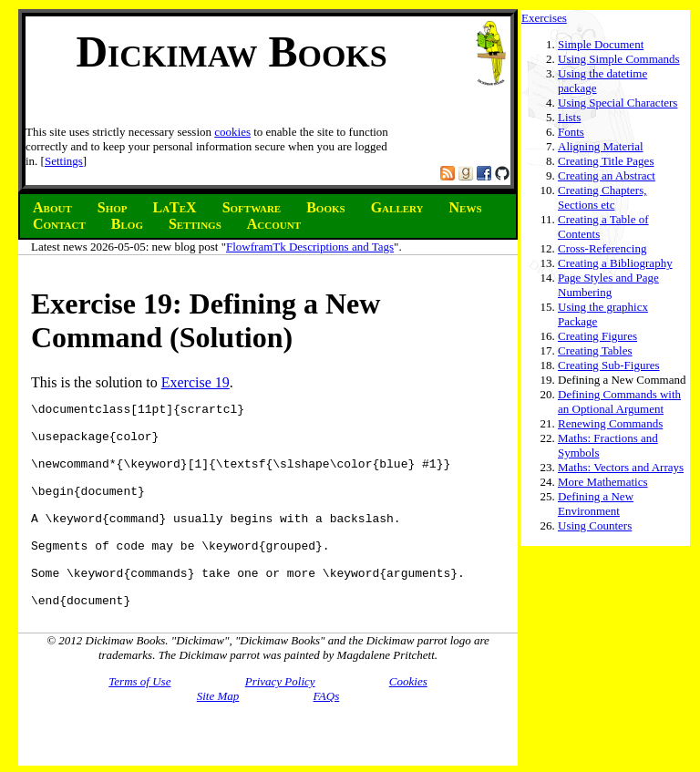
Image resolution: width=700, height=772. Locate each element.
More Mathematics (603, 482)
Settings (64, 161)
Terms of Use (139, 722)
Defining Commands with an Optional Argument (619, 401)
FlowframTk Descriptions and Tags (310, 247)
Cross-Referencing (602, 248)
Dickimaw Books (231, 51)
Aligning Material (601, 146)
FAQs (327, 737)
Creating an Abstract (607, 175)
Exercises (544, 18)
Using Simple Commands (619, 59)
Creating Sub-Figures (609, 365)
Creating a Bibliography (615, 263)
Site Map (218, 737)
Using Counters (595, 525)
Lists (569, 117)
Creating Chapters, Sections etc (602, 197)
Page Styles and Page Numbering (608, 285)
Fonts (571, 132)
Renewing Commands (610, 423)
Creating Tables (595, 350)
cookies (232, 132)
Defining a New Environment (596, 504)
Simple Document (601, 44)
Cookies (408, 722)
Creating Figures (597, 336)
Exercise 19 (196, 382)
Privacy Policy (280, 722)
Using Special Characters (618, 103)
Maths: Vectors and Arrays (621, 467)
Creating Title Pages (606, 161)
